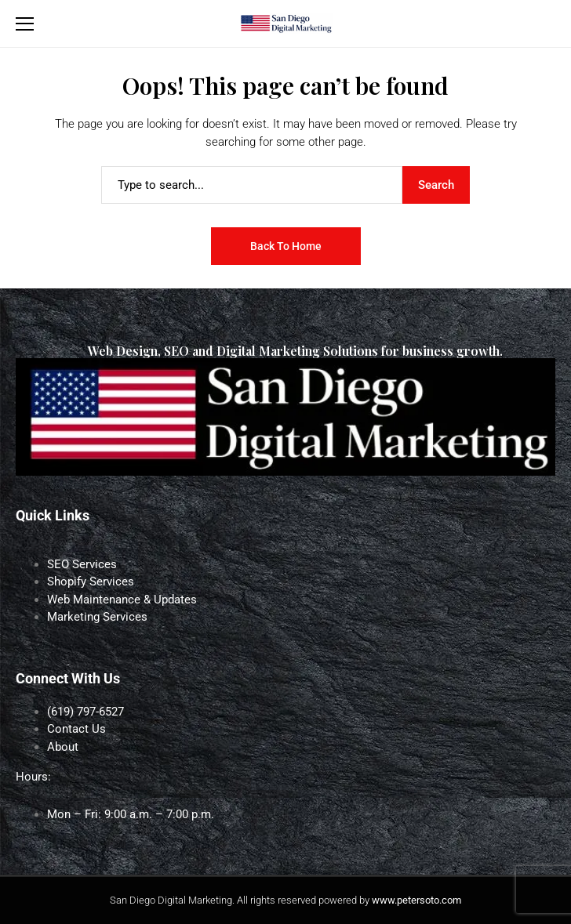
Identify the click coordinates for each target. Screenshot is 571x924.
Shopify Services (91, 582)
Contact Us (76, 729)
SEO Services (82, 564)
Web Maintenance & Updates (122, 600)
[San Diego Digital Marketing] (285, 24)
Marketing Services (97, 617)
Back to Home (286, 246)
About (63, 747)
